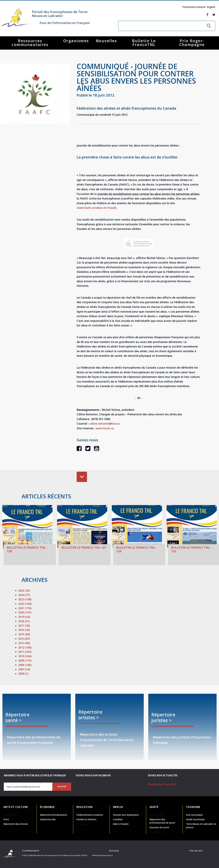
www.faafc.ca (105, 428)
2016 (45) (24, 630)
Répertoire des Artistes (16, 824)
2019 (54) (24, 617)
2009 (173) (25, 660)
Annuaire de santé (159, 827)
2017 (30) (24, 626)
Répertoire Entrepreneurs (54, 815)
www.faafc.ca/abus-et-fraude (96, 208)
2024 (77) (24, 595)
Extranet (114, 851)
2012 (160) (25, 647)
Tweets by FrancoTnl (162, 784)
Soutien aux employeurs (126, 815)
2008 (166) (25, 665)
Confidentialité (30, 851)
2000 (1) (23, 674)
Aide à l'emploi (121, 824)
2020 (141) (25, 612)
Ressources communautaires (30, 43)
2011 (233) (25, 652)
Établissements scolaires (90, 815)
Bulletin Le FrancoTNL (144, 43)
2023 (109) (25, 599)
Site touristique (194, 815)
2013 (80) (24, 643)
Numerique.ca (107, 855)
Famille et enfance (86, 819)
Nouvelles (106, 41)
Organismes (76, 41)
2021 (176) (25, 608)
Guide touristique (195, 819)
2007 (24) (24, 669)
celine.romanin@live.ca (104, 424)
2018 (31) (24, 621)
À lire (6, 819)
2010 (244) (25, 656)
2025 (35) (24, 591)
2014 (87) (24, 639)
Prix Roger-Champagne (192, 43)
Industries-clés (48, 819)
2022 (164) (25, 604)
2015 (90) (24, 634)
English (211, 7)
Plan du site (196, 851)
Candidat (118, 819)
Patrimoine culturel (194, 7)
